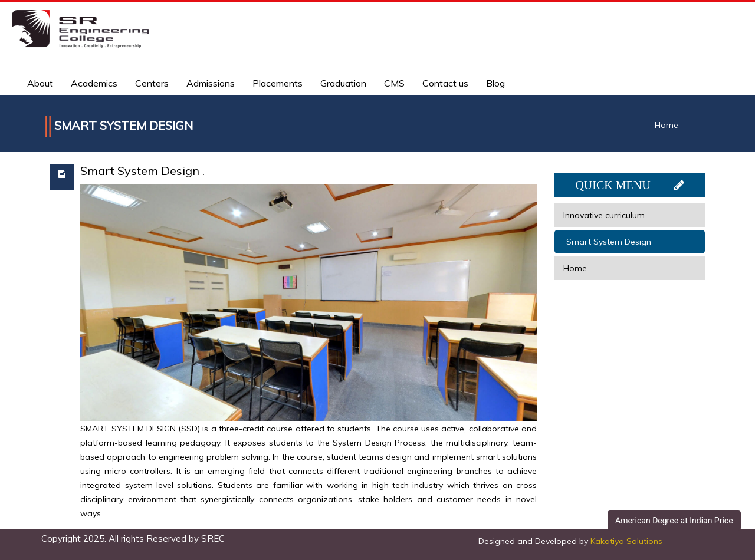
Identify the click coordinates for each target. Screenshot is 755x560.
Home (667, 125)
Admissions (211, 83)
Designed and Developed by (570, 541)
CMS (394, 83)
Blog (495, 83)
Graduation (343, 83)
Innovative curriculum (604, 215)
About (40, 83)
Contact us (445, 83)
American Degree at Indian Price (674, 521)
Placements (278, 83)
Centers (152, 83)
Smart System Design (609, 242)
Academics (94, 83)
